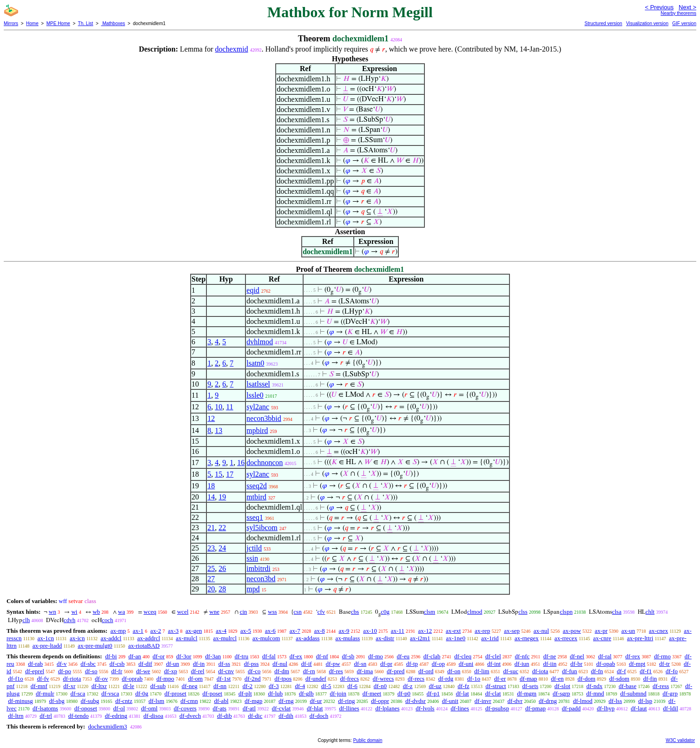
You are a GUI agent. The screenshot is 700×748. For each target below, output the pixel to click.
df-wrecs (383, 679)
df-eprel (35, 671)
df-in (199, 664)
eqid (253, 290)
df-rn (309, 671)
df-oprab (132, 679)
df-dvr (515, 701)
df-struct (496, 686)
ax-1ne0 (456, 638)
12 (211, 418)
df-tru (242, 656)
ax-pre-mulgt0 (95, 646)
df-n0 (380, 686)
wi (74, 612)
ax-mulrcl (225, 638)
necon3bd (261, 579)
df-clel (493, 656)
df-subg (90, 701)
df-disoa (154, 716)
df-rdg (446, 679)
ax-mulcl (186, 638)
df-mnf (39, 686)
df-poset (213, 693)
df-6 (352, 686)
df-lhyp (606, 708)
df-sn (360, 664)
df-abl (221, 701)
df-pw (333, 664)
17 (230, 474)
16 (241, 463)
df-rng (286, 701)
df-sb (348, 656)
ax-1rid (490, 638)
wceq (150, 612)
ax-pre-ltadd (47, 646)
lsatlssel (258, 384)
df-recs (416, 679)
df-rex (633, 656)
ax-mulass (348, 638)
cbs (355, 612)
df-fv (43, 679)
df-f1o (16, 679)
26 (222, 568)
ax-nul (541, 631)
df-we (143, 671)
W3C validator (680, 740)
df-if (307, 664)
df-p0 (404, 693)
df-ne (550, 656)
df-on (454, 671)
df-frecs (350, 679)
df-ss (224, 664)
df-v (62, 664)
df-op (438, 664)
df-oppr (380, 701)
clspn (566, 612)
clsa (617, 612)
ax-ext (453, 631)
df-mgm (527, 693)
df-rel (198, 671)
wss (272, 612)
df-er (500, 679)
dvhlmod (260, 342)
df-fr (117, 671)
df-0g (142, 693)
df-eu (403, 656)
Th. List (86, 23)
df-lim (482, 671)
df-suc (511, 671)
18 (211, 486)
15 (218, 474)
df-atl (249, 708)
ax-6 (270, 631)
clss (523, 612)
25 (211, 568)
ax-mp (118, 631)
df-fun (570, 671)
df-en (557, 679)
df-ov (101, 679)
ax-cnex (658, 631)
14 (211, 497)
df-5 (326, 686)
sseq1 (255, 517)
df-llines (349, 708)
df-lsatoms (45, 708)
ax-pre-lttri (640, 638)
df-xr (69, 686)
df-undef (316, 679)
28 (222, 589)
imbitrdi (258, 568)
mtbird (256, 497)
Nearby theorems (678, 13)
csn (298, 612)
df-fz (464, 686)
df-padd (571, 708)
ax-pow (572, 631)
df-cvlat (281, 708)
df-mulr (45, 693)
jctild (254, 548)
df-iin (550, 664)
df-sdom (619, 679)
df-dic (255, 716)
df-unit (450, 701)
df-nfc (522, 656)
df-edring (116, 716)
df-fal (269, 656)
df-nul (280, 664)
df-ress (661, 686)
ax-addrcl (149, 638)
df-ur (316, 701)
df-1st (224, 679)
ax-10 (370, 631)
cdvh (69, 620)
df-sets (530, 686)
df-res (336, 671)
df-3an (213, 656)
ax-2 (155, 631)
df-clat (493, 693)
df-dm (282, 671)
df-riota (72, 679)
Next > (687, 7)
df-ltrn (16, 716)
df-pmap (535, 708)
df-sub (158, 686)
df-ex (296, 656)
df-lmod (583, 701)
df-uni (466, 664)
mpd (253, 589)
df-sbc (88, 664)
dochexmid (232, 49)
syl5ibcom (262, 528)
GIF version (684, 23)
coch (108, 620)
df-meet (372, 693)
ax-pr (601, 631)
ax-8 (320, 631)
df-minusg (20, 701)
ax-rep (482, 631)
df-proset (175, 693)
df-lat (462, 693)
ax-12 (425, 631)
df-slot (562, 686)
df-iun (522, 664)
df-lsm (156, 701)
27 (211, 579)
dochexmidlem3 (107, 726)
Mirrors (11, 23)
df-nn (220, 686)
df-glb (306, 693)
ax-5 (246, 631)
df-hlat (315, 708)
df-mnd (595, 693)
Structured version (603, 23)
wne (214, 612)
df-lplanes (387, 708)
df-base (627, 686)
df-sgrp (561, 693)
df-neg (190, 686)
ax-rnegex (527, 638)
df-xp (171, 671)
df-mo (376, 656)
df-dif (145, 664)
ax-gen (194, 631)
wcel (183, 612)
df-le (129, 686)
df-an (135, 656)
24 (222, 548)
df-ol (119, 708)
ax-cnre (602, 638)
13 (218, 430)
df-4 (300, 686)
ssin (252, 558)
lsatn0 (255, 363)
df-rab (35, 664)
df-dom (587, 679)
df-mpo (165, 679)
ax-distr (385, 638)
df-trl (46, 716)
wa (122, 612)
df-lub (276, 693)
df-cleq (463, 656)
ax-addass (307, 638)
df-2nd (253, 679)
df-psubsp (497, 708)
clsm (430, 612)
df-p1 (433, 693)
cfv (321, 612)
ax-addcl (111, 638)
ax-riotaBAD (144, 646)
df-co (254, 671)
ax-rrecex (566, 638)
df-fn (597, 671)
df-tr (664, 664)
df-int (494, 664)
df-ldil (670, 708)
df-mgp (253, 701)
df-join (338, 693)
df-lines (460, 708)
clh (26, 620)
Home (32, 23)
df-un (172, 664)
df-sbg (56, 701)
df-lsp (645, 701)
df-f (621, 671)
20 (211, 589)
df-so (91, 671)
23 (211, 548)
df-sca (78, 693)
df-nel (577, 656)
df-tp (412, 664)
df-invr (483, 701)
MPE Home (58, 23)
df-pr (386, 664)
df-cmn (189, 701)
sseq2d (257, 486)
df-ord (426, 671)
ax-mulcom (266, 638)
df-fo (672, 671)
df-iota (540, 671)
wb (96, 612)
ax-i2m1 (420, 638)
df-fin (650, 679)
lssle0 (255, 395)
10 (218, 407)
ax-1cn (46, 638)
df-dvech (190, 716)
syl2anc (258, 407)
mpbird (257, 430)
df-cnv (226, 671)
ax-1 (138, 631)
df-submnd (633, 693)
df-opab (606, 664)
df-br (576, 664)
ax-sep (512, 631)
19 (222, 497)
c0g (385, 612)
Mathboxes (113, 23)
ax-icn (77, 638)
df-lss (615, 701)
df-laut (639, 708)
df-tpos (283, 679)
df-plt (245, 693)
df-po (65, 671)
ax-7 (295, 631)
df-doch (319, 716)
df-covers (185, 708)
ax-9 (344, 631)
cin (244, 612)
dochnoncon (264, 463)
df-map (528, 679)
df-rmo (662, 656)
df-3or (184, 656)
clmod (475, 612)
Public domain (368, 740)
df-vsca (110, 693)
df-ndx (595, 686)
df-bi (111, 656)
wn (53, 612)
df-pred (396, 671)
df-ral (605, 656)
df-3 (274, 686)
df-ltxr (99, 686)
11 (229, 407)
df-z (408, 686)
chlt (650, 612)
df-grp (670, 693)
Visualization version (647, 23)
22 (222, 528)
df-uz (435, 686)
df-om (195, 679)
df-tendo (79, 716)
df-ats (220, 708)
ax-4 (221, 631)
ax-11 (398, 631)
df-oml (149, 708)
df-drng (548, 701)
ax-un (628, 631)
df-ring (346, 701)
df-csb (117, 664)
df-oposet (86, 708)
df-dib (225, 716)
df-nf (322, 656)
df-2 (248, 686)
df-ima (365, 671)
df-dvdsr (416, 701)
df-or (158, 656)
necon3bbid (264, 418)
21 (211, 528)
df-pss (251, 664)
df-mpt (637, 664)
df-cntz (124, 701)
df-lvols (425, 708)
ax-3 (173, 631)
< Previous (659, 7)
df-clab (432, 656)
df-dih (286, 716)
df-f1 (646, 671)
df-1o (474, 679)
